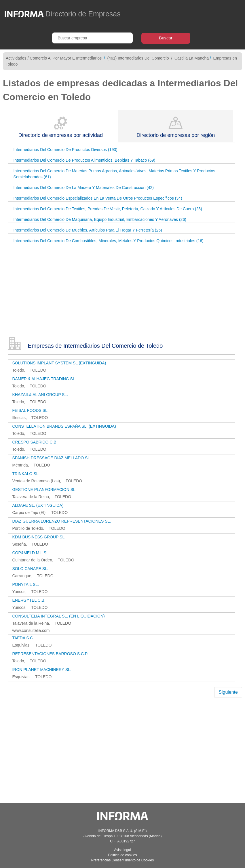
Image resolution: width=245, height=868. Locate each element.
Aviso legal (123, 850)
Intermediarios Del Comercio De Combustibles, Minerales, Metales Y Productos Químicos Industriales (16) (109, 241)
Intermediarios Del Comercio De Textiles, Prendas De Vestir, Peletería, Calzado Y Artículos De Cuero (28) (108, 209)
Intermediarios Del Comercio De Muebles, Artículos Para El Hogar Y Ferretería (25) (88, 230)
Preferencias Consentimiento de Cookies (122, 860)
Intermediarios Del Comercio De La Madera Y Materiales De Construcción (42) (84, 188)
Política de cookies (122, 855)
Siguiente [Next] (228, 692)
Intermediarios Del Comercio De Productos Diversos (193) (65, 150)
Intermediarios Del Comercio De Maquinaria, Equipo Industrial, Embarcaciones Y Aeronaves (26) (100, 219)
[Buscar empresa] (92, 38)
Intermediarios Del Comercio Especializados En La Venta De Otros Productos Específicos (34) (98, 198)
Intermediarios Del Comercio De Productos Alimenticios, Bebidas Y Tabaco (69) (84, 160)
